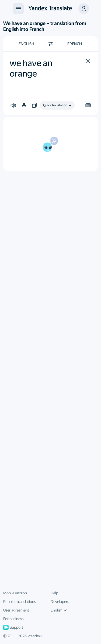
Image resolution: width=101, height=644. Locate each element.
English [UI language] (59, 610)
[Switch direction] (51, 44)
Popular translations (20, 602)
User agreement (16, 610)
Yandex (35, 636)
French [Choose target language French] (75, 44)
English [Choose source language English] (26, 44)
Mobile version (15, 593)
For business (13, 619)
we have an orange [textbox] (32, 68)
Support (13, 627)
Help (54, 593)
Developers (60, 602)
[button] (84, 9)
